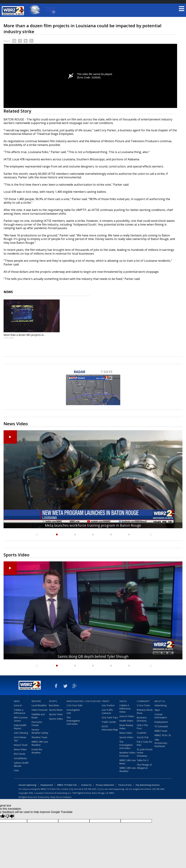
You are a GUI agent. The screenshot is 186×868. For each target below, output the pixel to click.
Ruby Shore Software (61, 797)
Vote (16, 770)
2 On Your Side (75, 705)
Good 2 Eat (143, 737)
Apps (157, 710)
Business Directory (142, 719)
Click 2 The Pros (142, 727)
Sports (53, 701)
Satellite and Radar (38, 716)
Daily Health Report (20, 727)
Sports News (56, 710)
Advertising (160, 705)
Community (143, 701)
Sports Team (56, 714)
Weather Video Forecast (127, 754)
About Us (160, 701)
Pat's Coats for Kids (145, 743)
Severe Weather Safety (40, 731)
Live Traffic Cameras (107, 711)
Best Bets (54, 705)
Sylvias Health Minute (21, 764)
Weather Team (39, 737)
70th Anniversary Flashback (161, 743)
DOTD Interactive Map (110, 728)
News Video (20, 749)
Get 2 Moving (21, 733)
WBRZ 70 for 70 (163, 735)
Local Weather (39, 705)
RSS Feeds (20, 754)
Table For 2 (143, 760)
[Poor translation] (10, 816)
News (17, 701)
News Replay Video (126, 727)
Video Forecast (39, 710)
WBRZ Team (161, 731)
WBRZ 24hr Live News (128, 762)
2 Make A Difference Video (125, 709)
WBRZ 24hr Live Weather (40, 743)
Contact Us (86, 785)
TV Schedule (161, 726)
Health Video (126, 721)
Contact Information (161, 716)
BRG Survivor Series (21, 719)
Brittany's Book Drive (145, 711)
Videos (123, 701)
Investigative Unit (73, 711)
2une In (18, 705)
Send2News (20, 758)
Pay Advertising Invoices (148, 785)
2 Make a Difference (20, 711)
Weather (36, 701)
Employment (161, 722)
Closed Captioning (27, 785)
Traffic (106, 701)
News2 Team (21, 745)
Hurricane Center (37, 724)
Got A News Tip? (20, 739)
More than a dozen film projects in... (24, 335)
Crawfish (142, 733)
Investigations (75, 701)
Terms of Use (125, 785)
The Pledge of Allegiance (144, 766)
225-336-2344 (158, 789)
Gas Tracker (108, 705)
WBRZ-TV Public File (67, 785)
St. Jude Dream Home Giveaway (145, 753)
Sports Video (56, 719)
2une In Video (127, 716)
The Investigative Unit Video (73, 721)
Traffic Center (109, 722)
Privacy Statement (105, 785)
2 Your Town (143, 705)
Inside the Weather (37, 751)
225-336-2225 (90, 789)
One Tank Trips (110, 717)
